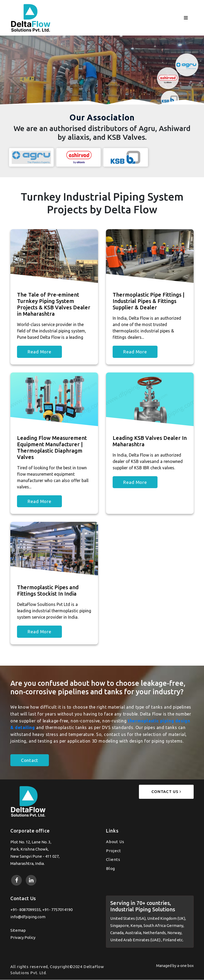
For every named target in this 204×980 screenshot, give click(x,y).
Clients (113, 860)
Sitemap (18, 930)
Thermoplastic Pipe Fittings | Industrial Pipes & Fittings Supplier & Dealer (148, 301)
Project (114, 851)
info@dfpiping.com (28, 917)
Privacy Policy (23, 937)
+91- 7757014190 (57, 910)
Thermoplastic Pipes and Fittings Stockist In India (48, 591)
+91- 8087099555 (25, 910)
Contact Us (166, 792)
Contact (30, 760)
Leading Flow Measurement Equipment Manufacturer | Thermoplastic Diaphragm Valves (52, 447)
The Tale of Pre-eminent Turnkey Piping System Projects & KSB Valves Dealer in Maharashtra (54, 304)
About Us (115, 842)
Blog (110, 868)
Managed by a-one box (175, 966)
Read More (39, 352)
